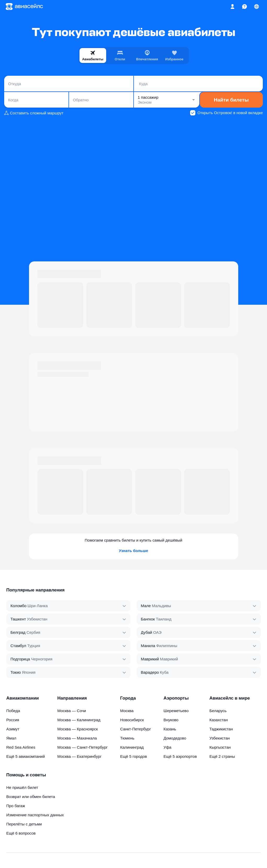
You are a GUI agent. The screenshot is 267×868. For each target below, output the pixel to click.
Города (128, 698)
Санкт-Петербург (135, 729)
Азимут (13, 729)
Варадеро (150, 672)
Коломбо (18, 606)
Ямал (11, 738)
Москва (127, 711)
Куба (164, 672)
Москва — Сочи (72, 711)
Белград (18, 632)
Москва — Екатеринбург (79, 756)
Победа (13, 711)
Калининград (132, 747)
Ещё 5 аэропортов (180, 756)
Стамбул (18, 646)
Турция (34, 646)
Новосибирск (132, 720)
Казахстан (219, 720)
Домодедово (175, 738)
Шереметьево (176, 711)
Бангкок (148, 619)
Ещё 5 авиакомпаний (25, 756)
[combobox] (69, 84)
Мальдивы (161, 606)
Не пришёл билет (22, 787)
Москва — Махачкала (77, 738)
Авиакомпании (23, 698)
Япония (29, 672)
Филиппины (167, 646)
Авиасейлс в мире (230, 698)
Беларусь (218, 711)
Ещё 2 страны (222, 756)
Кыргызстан (220, 747)
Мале (146, 606)
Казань (170, 729)
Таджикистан (221, 729)
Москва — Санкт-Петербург (82, 747)
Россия (13, 720)
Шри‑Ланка (38, 606)
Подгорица (20, 659)
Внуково (171, 720)
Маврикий (150, 659)
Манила (148, 646)
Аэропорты (176, 698)
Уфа (167, 747)
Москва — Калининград (79, 720)
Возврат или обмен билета (31, 797)
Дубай (147, 632)
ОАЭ (157, 632)
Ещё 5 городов (133, 756)
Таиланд (164, 619)
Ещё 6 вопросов (21, 833)
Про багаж (16, 806)
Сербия (33, 632)
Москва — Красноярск (78, 729)
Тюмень (127, 738)
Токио (16, 672)
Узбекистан (37, 619)
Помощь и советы (26, 775)
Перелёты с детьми (24, 824)
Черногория (42, 659)
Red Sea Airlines (21, 747)
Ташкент (18, 619)
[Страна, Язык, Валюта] (257, 7)
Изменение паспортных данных (35, 815)
